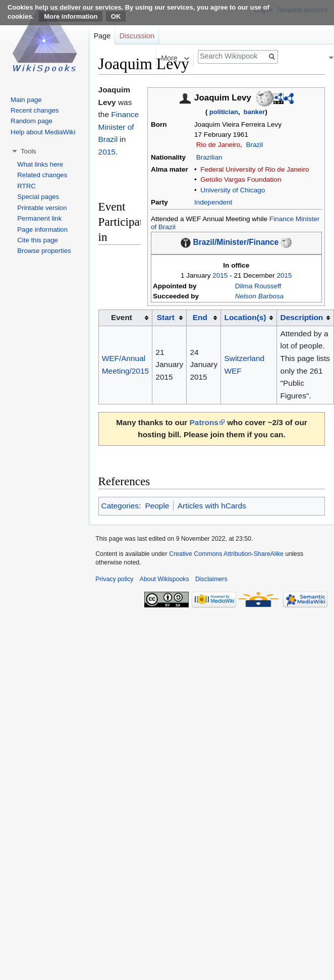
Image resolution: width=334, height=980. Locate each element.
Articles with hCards (212, 506)
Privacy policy (114, 579)
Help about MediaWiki (43, 132)
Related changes (42, 175)
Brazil (254, 145)
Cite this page (38, 240)
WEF (233, 371)
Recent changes (35, 110)
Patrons (204, 422)
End (200, 317)
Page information (42, 229)
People (157, 506)
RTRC (26, 186)
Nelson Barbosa (259, 296)
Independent (213, 202)
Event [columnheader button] (122, 317)
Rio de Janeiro (218, 145)
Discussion (137, 36)
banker (255, 112)
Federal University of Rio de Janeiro (255, 169)
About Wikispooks (164, 579)
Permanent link (39, 218)
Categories (120, 506)
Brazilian (209, 157)
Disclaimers (211, 579)
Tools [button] (29, 151)
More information (71, 16)
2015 (220, 275)
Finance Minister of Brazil (119, 127)
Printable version (42, 208)
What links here (40, 164)
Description (302, 317)
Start (166, 317)
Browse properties (44, 251)
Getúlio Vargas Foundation (241, 179)
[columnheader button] (170, 318)
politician (224, 112)
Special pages (38, 197)
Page (102, 36)
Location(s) (245, 317)
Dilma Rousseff (258, 286)
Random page (32, 121)
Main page (26, 100)
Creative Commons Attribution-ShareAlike (226, 554)
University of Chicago (233, 190)
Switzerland (245, 358)
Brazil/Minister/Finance (236, 243)
